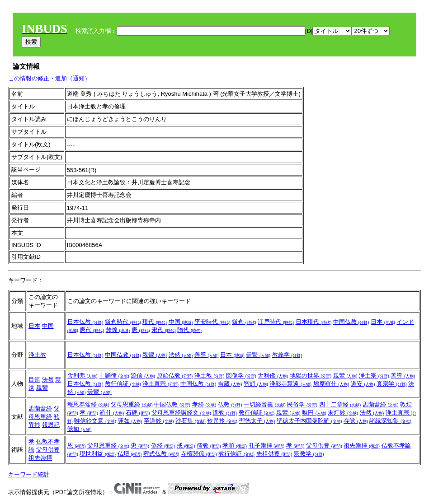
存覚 (356, 421)
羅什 (112, 413)
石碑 (138, 413)
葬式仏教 (161, 454)
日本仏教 (85, 322)
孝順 (235, 446)
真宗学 (392, 384)
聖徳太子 (257, 421)
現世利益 (98, 454)
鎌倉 (244, 322)
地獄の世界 (311, 376)
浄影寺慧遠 (290, 384)
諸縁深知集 (390, 421)
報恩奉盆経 (88, 404)
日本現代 (314, 322)
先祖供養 (274, 454)
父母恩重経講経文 (181, 413)
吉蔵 (230, 384)
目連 (34, 380)
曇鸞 (258, 355)
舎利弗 (82, 376)
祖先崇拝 (40, 458)
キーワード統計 (29, 474)
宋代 (164, 330)
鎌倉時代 (123, 322)
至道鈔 (159, 421)
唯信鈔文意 (95, 421)
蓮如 (130, 421)
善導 (207, 355)
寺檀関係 (199, 454)
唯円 (314, 413)
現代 (155, 322)
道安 (363, 384)
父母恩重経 (132, 404)
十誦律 (114, 376)
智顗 (256, 384)
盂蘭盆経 (40, 408)
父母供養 (48, 450)
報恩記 (51, 425)
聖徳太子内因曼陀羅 (309, 421)
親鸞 (155, 355)
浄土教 (37, 355)
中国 (48, 326)
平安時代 (212, 322)
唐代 (92, 330)
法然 (181, 355)
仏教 (230, 404)
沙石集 (191, 421)
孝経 (204, 404)
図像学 (241, 376)
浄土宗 (374, 376)
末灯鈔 (343, 413)
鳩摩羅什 (331, 384)
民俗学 (302, 404)
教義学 (287, 355)
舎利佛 (273, 376)
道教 (225, 413)
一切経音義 (265, 404)
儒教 (209, 446)
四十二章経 (340, 404)
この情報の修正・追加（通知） (49, 78)
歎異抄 (222, 421)
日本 (34, 326)
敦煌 (118, 330)
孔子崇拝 (267, 446)
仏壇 (130, 454)
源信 (143, 376)
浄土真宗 (160, 384)
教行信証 (123, 384)
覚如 (80, 429)
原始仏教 (175, 376)
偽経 (163, 446)
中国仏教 (351, 322)
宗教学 (309, 454)
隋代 (189, 330)
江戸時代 (276, 322)
